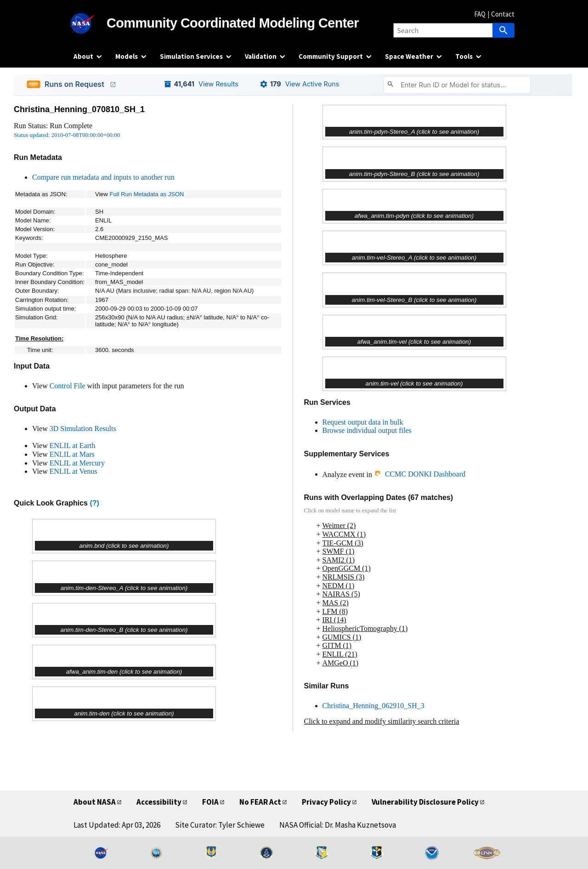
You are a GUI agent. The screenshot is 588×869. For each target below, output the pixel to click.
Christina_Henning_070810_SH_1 (79, 109)
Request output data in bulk (363, 422)
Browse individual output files (367, 430)
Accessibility (159, 802)
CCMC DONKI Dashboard (420, 474)
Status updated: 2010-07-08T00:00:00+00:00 (67, 135)
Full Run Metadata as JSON (147, 194)
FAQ (480, 14)
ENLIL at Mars (72, 454)
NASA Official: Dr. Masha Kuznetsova (338, 825)
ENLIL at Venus (73, 471)
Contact (503, 14)
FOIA (210, 802)
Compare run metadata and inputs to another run (103, 177)
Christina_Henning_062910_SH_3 (373, 706)
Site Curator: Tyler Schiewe (220, 825)
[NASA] (90, 23)
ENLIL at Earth (73, 446)
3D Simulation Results (83, 429)
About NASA (95, 802)
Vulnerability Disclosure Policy (425, 802)
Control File (68, 386)
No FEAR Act (260, 802)
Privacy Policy (326, 802)
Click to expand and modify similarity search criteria (382, 721)
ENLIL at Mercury (77, 463)
